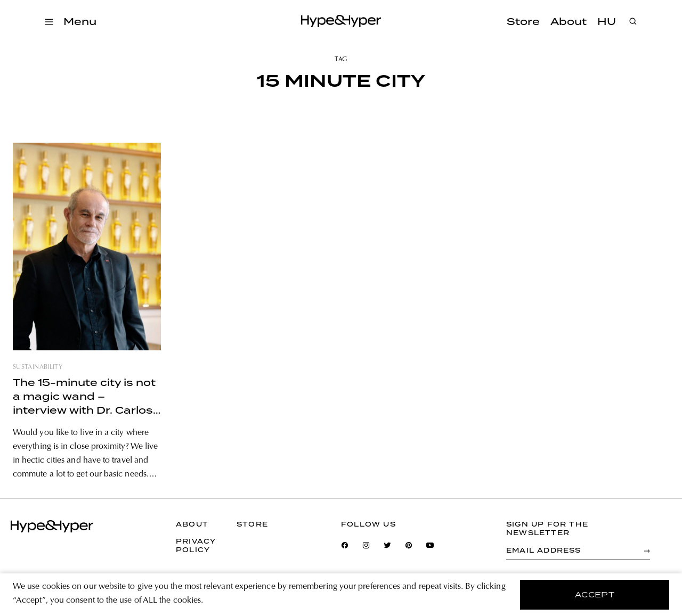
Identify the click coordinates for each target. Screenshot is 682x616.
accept (595, 595)
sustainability (38, 367)
